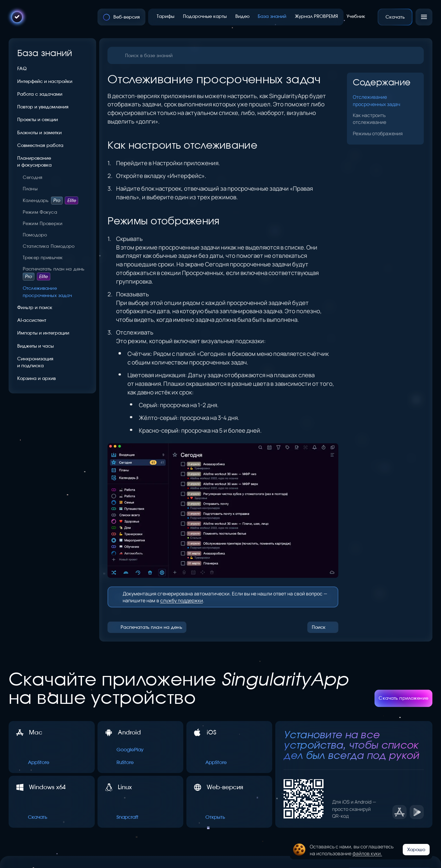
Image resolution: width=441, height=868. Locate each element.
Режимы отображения (378, 133)
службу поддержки (182, 600)
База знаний (45, 53)
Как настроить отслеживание (370, 118)
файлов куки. (367, 853)
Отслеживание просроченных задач (377, 100)
